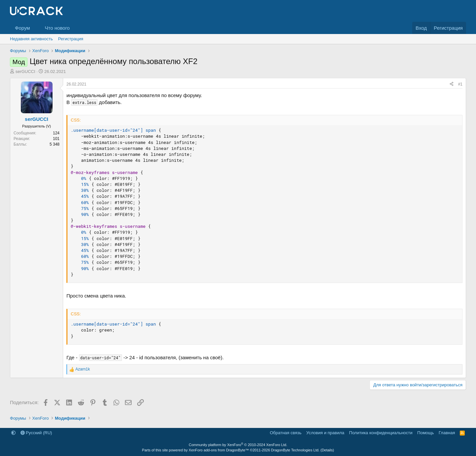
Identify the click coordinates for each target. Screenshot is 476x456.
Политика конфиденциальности (381, 433)
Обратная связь (286, 433)
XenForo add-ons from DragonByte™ (219, 450)
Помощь (425, 433)
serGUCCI (25, 71)
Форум (22, 28)
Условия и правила (325, 433)
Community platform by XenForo (238, 445)
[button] (35, 28)
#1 (460, 84)
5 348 (55, 144)
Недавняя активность (31, 39)
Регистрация (71, 39)
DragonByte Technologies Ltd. (295, 450)
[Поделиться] (452, 84)
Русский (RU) (36, 433)
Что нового (57, 28)
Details (327, 450)
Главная (447, 433)
